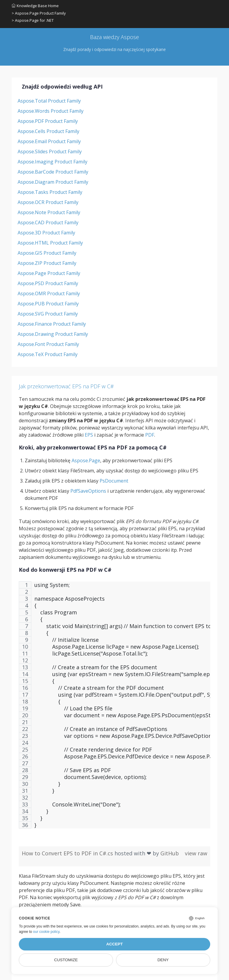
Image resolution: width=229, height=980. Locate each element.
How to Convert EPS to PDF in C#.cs (68, 853)
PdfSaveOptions (88, 491)
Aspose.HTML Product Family (50, 243)
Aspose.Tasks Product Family (50, 192)
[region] (114, 708)
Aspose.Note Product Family (49, 212)
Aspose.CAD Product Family (48, 222)
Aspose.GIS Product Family (47, 253)
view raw (196, 853)
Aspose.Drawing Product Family (53, 334)
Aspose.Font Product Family (48, 344)
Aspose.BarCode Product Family (53, 172)
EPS (89, 435)
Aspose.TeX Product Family (48, 354)
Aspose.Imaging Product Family (52, 162)
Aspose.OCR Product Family (48, 202)
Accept (114, 944)
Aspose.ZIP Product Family (47, 263)
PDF (150, 435)
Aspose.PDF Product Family (48, 121)
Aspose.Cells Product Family (48, 131)
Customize (66, 960)
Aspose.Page (86, 460)
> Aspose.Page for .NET (33, 20)
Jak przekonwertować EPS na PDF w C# (66, 386)
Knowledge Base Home (35, 6)
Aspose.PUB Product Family (48, 304)
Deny (163, 960)
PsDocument (114, 481)
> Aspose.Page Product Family (39, 13)
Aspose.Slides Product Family (50, 152)
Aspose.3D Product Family (46, 233)
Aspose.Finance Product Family (52, 324)
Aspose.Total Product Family (49, 101)
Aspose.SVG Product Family (48, 314)
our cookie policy (46, 932)
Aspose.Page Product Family (49, 273)
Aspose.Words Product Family (51, 111)
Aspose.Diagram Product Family (53, 182)
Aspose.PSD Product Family (48, 283)
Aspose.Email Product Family (49, 141)
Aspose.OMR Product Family (49, 293)
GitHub (170, 853)
